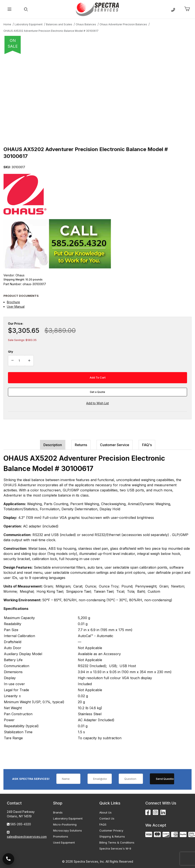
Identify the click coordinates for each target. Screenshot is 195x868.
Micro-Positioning (65, 824)
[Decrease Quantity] (12, 361)
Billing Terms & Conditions (117, 842)
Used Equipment (64, 842)
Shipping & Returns (112, 836)
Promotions (61, 836)
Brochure (13, 302)
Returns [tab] (81, 445)
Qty (11, 351)
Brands (58, 812)
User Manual (16, 307)
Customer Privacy (111, 830)
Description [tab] (53, 445)
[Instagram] (156, 813)
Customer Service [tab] (115, 445)
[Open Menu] (9, 9)
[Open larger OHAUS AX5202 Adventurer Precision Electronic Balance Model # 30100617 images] (97, 99)
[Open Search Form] (26, 9)
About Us (105, 812)
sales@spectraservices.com (27, 837)
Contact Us (107, 818)
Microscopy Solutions (68, 830)
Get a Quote (97, 392)
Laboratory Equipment (68, 818)
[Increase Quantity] (29, 361)
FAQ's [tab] (147, 445)
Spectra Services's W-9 (115, 848)
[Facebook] (148, 813)
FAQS (103, 824)
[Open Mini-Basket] (189, 9)
